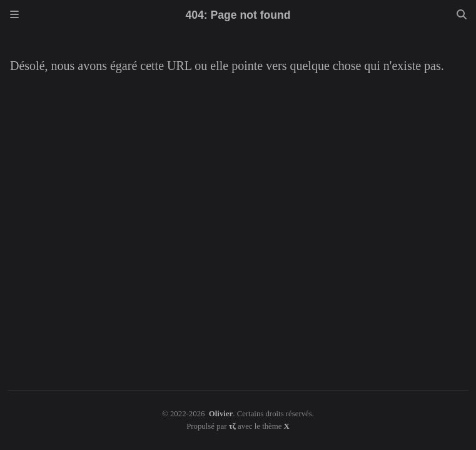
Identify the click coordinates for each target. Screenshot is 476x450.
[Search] (462, 15)
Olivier (221, 414)
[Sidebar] (14, 15)
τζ (232, 426)
